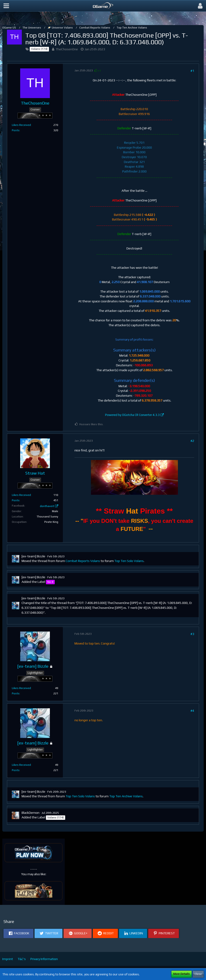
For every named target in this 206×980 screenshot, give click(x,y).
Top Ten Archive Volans (126, 796)
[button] (6, 6)
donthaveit (47, 506)
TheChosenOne (67, 49)
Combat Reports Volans (83, 561)
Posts (16, 130)
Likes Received (21, 125)
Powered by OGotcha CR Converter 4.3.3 (132, 415)
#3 (192, 634)
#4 (192, 711)
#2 (192, 441)
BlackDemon (31, 813)
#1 (192, 71)
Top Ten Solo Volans (129, 561)
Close (198, 974)
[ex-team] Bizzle (33, 556)
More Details (182, 974)
